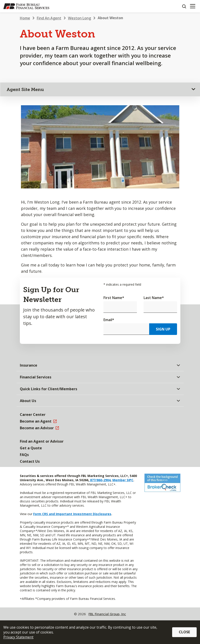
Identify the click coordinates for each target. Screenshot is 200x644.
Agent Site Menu (25, 89)
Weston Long (79, 18)
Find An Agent (49, 18)
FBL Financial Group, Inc (107, 614)
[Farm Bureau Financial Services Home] (26, 6)
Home (25, 18)
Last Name (154, 298)
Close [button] (184, 632)
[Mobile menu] (193, 6)
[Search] (184, 6)
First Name (114, 298)
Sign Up (163, 329)
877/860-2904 (100, 480)
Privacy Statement (18, 637)
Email (109, 320)
